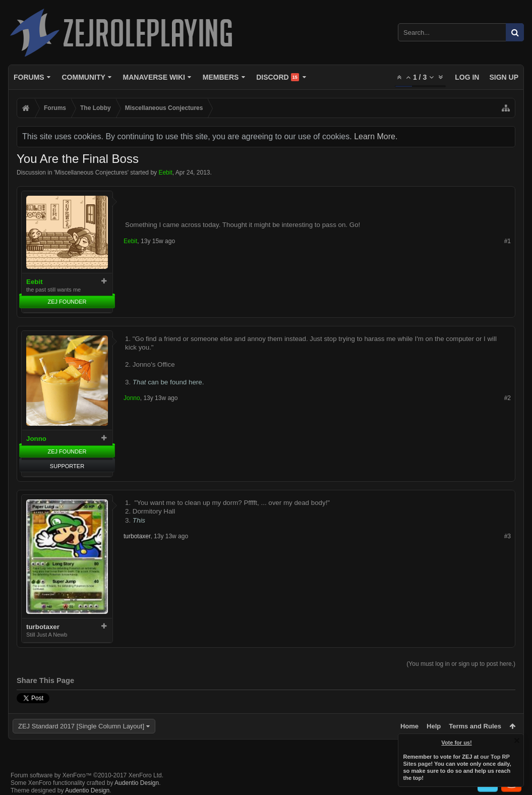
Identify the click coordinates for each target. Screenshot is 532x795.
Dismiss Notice (517, 741)
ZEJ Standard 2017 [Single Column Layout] (81, 726)
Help (434, 726)
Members (221, 77)
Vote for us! (457, 743)
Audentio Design (137, 783)
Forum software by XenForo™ (87, 775)
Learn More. (376, 136)
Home (409, 726)
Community (83, 77)
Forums (29, 77)
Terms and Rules (475, 726)
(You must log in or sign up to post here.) (461, 664)
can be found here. (168, 382)
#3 (508, 536)
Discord (278, 77)
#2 (508, 398)
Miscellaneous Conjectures (91, 173)
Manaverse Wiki (154, 77)
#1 (508, 241)
